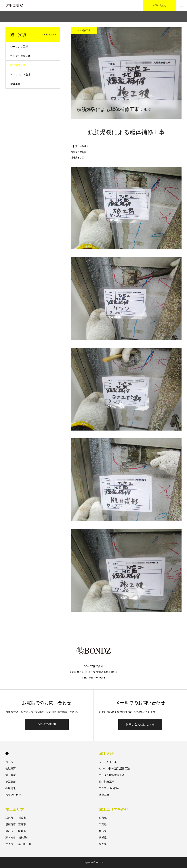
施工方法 (11, 775)
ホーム (9, 762)
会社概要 (11, 768)
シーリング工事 (19, 47)
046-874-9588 (47, 724)
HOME (7, 753)
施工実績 (11, 782)
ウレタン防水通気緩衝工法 (114, 768)
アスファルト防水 (20, 74)
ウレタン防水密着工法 (112, 775)
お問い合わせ (13, 795)
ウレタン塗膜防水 (20, 56)
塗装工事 (15, 84)
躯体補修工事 (84, 30)
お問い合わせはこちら (140, 724)
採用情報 (11, 788)
